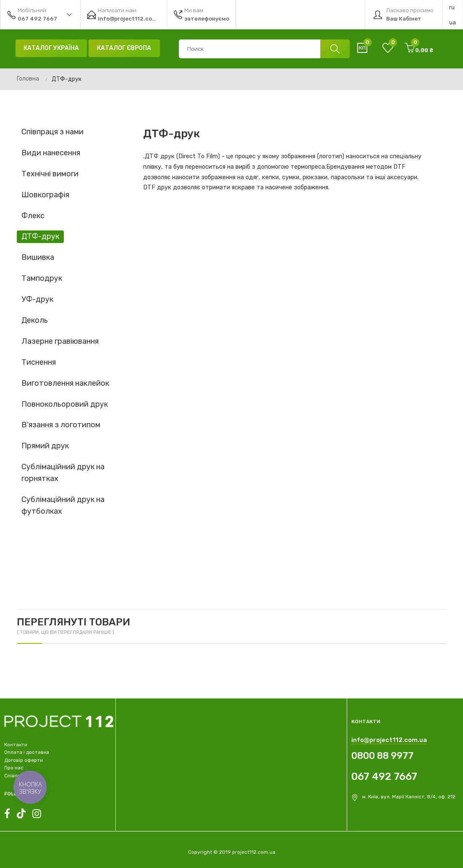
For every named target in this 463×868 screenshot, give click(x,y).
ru (452, 7)
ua (453, 22)
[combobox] (264, 49)
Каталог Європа (124, 48)
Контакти (16, 745)
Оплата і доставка (27, 752)
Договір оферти (24, 760)
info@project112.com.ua (389, 740)
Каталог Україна (51, 48)
